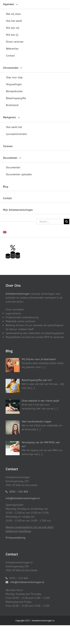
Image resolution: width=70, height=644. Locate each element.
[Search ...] (50, 222)
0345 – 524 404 (19, 492)
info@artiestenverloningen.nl (23, 498)
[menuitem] (35, 30)
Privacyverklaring (15, 538)
